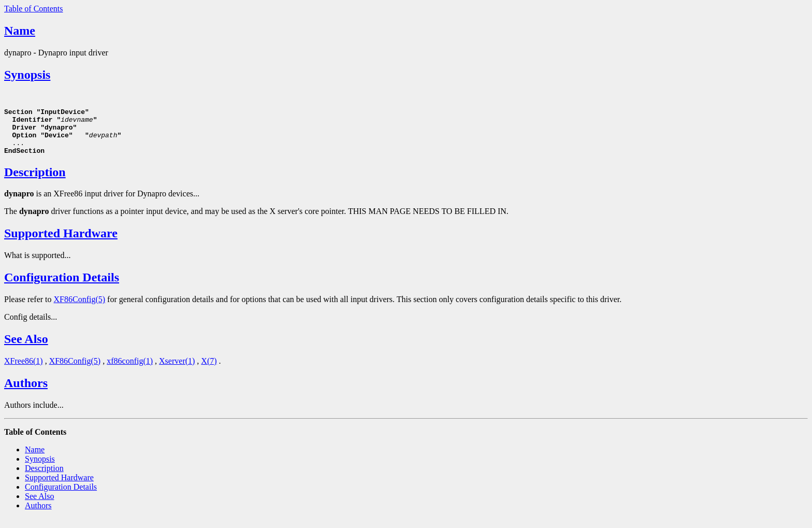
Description (35, 181)
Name (20, 31)
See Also (26, 348)
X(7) (209, 370)
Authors (26, 392)
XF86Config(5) (80, 309)
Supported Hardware (61, 242)
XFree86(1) (24, 370)
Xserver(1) (177, 370)
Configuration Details (62, 287)
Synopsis (27, 75)
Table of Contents (34, 9)
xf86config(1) (130, 370)
